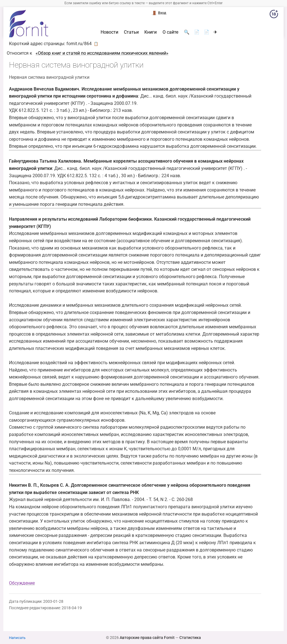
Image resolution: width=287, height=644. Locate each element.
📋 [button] (96, 44)
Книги (151, 32)
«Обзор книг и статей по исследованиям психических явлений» (102, 53)
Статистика (190, 638)
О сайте (170, 32)
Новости (109, 32)
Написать (17, 638)
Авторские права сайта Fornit (147, 638)
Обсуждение (22, 583)
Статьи (131, 32)
